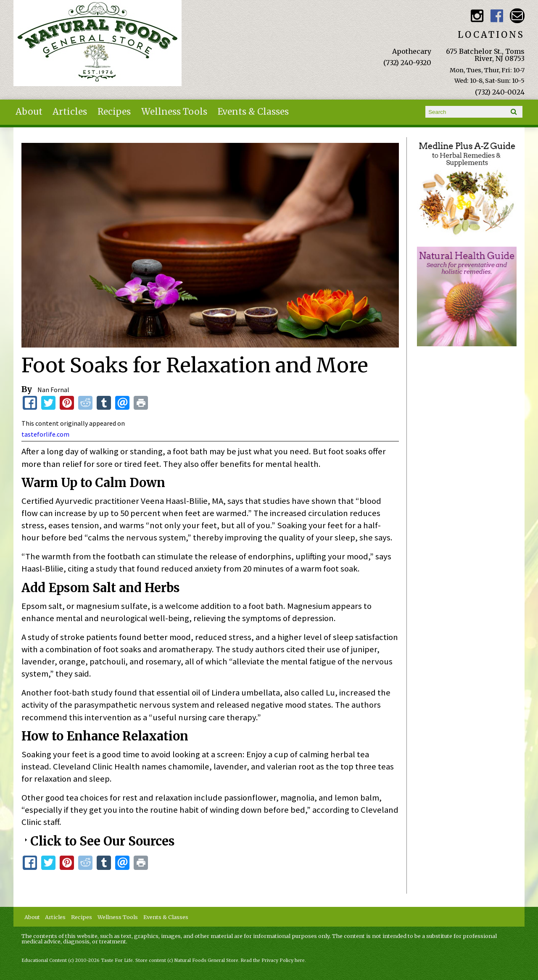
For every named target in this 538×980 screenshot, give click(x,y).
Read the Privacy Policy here (273, 960)
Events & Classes (253, 112)
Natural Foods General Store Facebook (497, 16)
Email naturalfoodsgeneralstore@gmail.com (517, 16)
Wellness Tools (174, 112)
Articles (70, 112)
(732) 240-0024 (500, 92)
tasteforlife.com (45, 434)
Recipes (114, 112)
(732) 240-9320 (407, 63)
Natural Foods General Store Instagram (477, 16)
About (29, 112)
